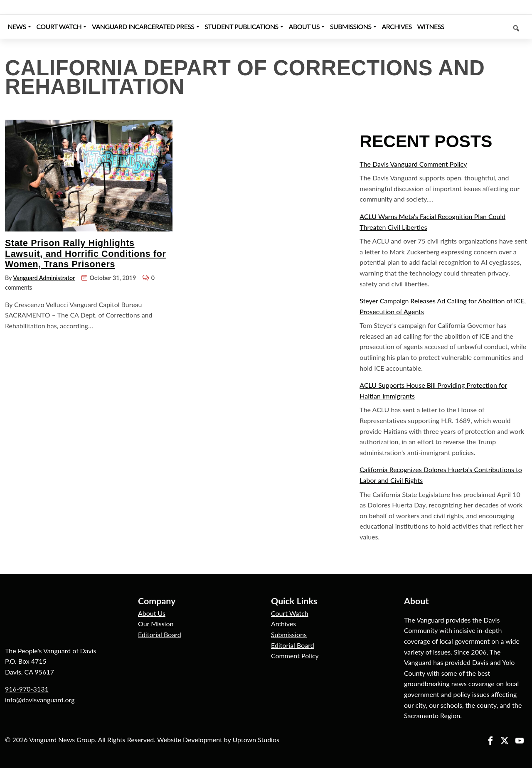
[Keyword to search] (487, 27)
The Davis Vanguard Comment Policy (413, 164)
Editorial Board (160, 634)
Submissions (289, 634)
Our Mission (156, 624)
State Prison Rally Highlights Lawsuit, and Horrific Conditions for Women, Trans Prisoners (85, 254)
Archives (283, 624)
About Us (152, 613)
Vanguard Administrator (44, 278)
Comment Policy (295, 656)
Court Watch (290, 613)
